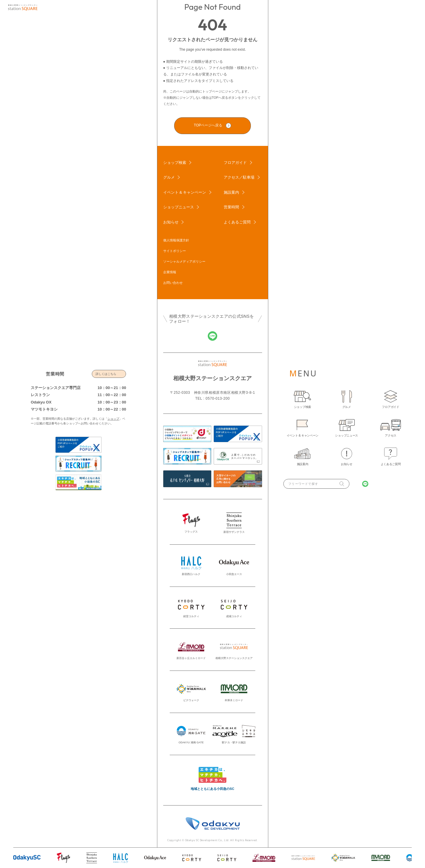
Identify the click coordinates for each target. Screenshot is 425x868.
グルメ (169, 177)
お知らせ (171, 222)
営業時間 (231, 207)
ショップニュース (179, 207)
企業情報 (170, 272)
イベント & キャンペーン (185, 192)
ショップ (113, 419)
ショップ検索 (175, 163)
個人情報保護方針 (176, 240)
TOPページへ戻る (208, 125)
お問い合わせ (173, 283)
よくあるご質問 (237, 222)
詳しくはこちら (106, 374)
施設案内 (231, 192)
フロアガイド (235, 163)
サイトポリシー (175, 251)
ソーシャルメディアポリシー (184, 261)
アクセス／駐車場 (239, 177)
